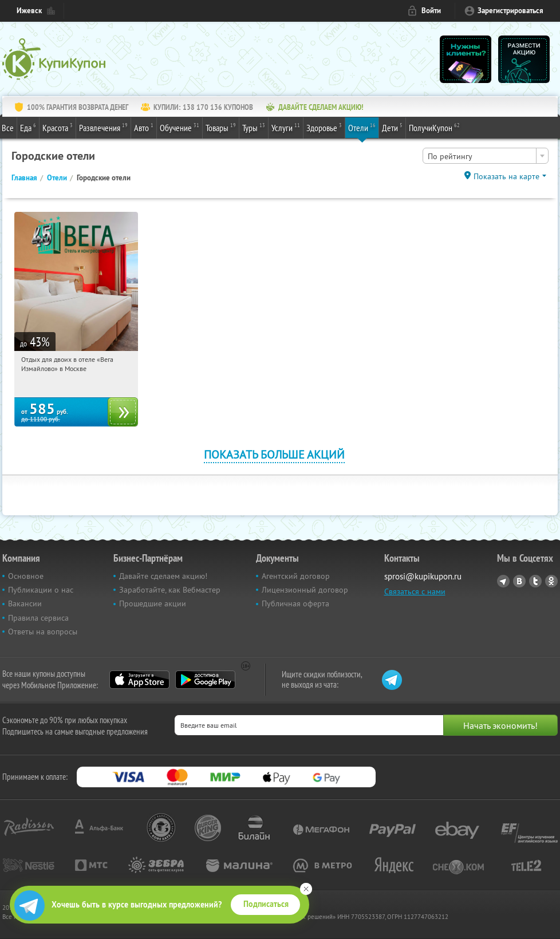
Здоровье (324, 127)
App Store (139, 680)
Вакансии (25, 603)
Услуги (286, 127)
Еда (28, 127)
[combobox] (486, 156)
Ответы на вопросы (43, 632)
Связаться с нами (415, 591)
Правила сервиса (38, 618)
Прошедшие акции (153, 603)
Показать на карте (506, 176)
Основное (26, 576)
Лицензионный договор (305, 590)
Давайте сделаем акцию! (163, 576)
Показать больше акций (274, 454)
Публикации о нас (41, 590)
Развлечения (103, 127)
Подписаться (266, 904)
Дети (392, 127)
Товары (221, 127)
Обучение (180, 127)
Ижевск (29, 11)
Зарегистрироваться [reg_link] (510, 11)
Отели (362, 127)
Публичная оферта (295, 603)
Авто (144, 127)
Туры (254, 127)
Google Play (205, 680)
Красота (58, 127)
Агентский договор (296, 576)
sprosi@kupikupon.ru (423, 576)
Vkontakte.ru (519, 581)
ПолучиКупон (434, 127)
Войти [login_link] (431, 11)
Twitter (535, 581)
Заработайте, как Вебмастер (170, 590)
